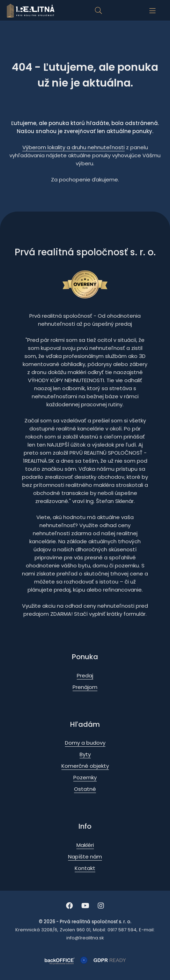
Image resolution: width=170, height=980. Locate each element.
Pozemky (85, 777)
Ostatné (85, 789)
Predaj (85, 675)
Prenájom (85, 687)
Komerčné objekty (85, 766)
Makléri (85, 845)
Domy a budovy (85, 743)
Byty (85, 754)
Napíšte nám (85, 857)
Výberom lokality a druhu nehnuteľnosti (73, 147)
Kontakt (85, 868)
